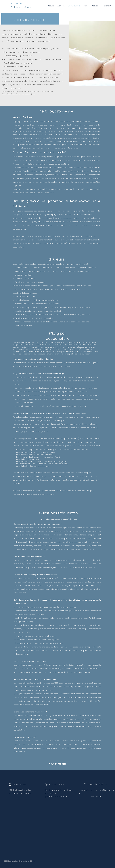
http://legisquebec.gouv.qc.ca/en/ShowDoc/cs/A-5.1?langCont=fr (34, 91)
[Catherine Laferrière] (29, 7)
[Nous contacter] (57, 764)
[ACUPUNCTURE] (17, 4)
